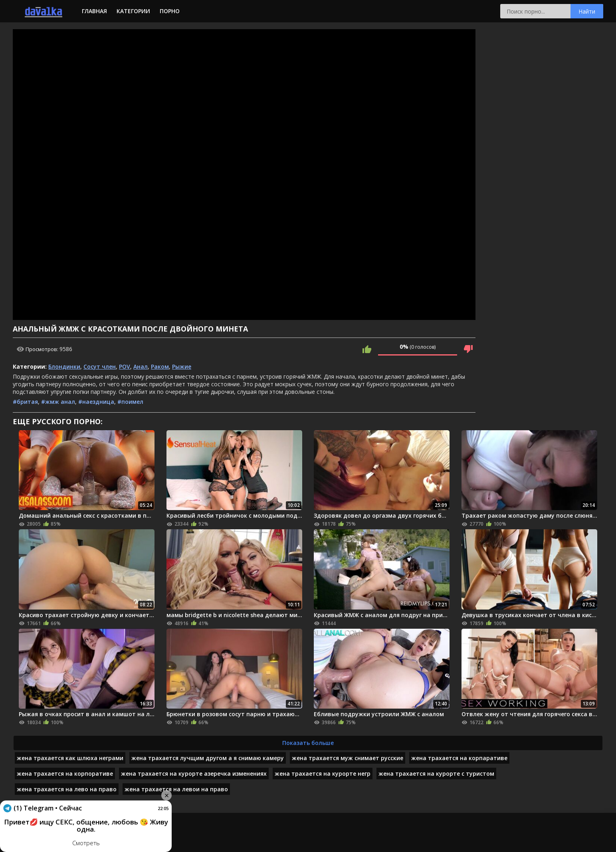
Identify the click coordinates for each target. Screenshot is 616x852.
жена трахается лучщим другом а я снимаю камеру (208, 758)
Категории (133, 11)
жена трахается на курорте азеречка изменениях (194, 774)
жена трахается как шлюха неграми (70, 758)
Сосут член (100, 366)
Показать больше (308, 743)
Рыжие (182, 366)
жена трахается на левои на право (176, 789)
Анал (141, 366)
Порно (170, 11)
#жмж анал (58, 402)
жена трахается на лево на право (67, 789)
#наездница (96, 402)
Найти (587, 11)
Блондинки (64, 366)
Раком (160, 366)
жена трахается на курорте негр (323, 774)
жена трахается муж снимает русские (348, 758)
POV (125, 366)
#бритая (25, 402)
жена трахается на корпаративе (459, 758)
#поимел (130, 402)
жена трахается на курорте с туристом (436, 774)
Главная (94, 11)
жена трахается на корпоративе (65, 774)
